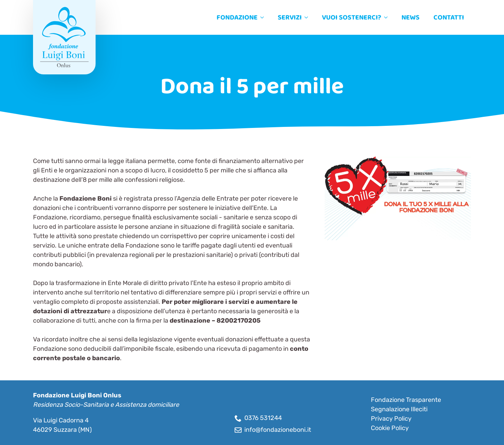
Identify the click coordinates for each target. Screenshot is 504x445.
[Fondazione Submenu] (264, 17)
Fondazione (237, 17)
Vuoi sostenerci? (352, 17)
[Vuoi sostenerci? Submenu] (388, 17)
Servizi (290, 17)
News (410, 17)
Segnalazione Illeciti (399, 409)
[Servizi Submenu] (308, 17)
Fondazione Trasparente (406, 400)
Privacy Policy (391, 419)
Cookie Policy (390, 428)
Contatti (449, 17)
